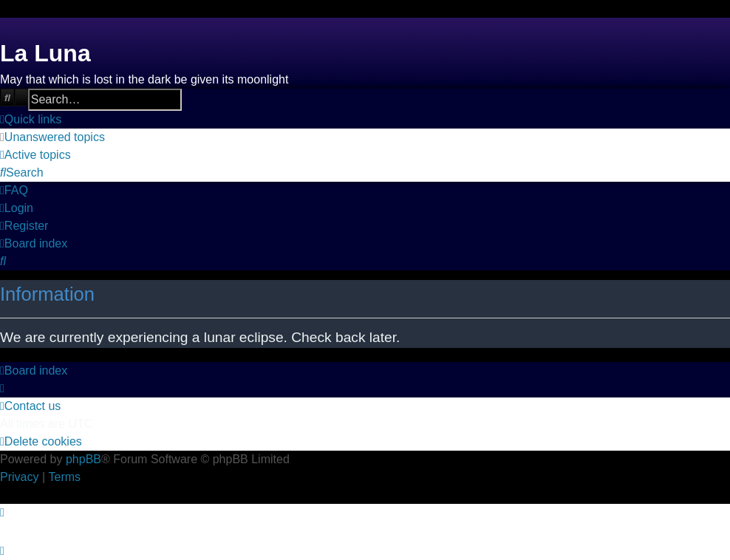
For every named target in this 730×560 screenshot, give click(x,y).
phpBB (83, 459)
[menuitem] (52, 137)
